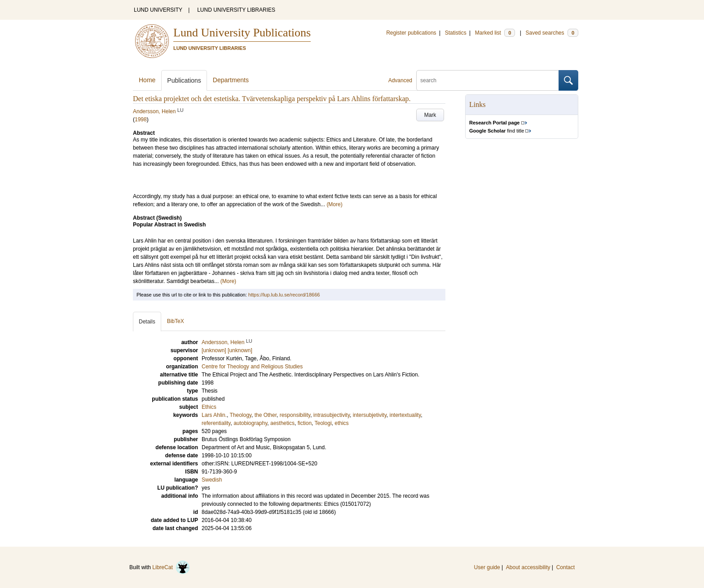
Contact (565, 567)
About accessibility (528, 567)
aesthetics (282, 423)
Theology (241, 415)
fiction (305, 423)
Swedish (212, 480)
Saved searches (552, 33)
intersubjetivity (370, 415)
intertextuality (405, 415)
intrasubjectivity (332, 415)
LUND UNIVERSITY (158, 10)
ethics (341, 423)
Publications (184, 80)
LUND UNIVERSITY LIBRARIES (236, 10)
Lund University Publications (242, 33)
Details (147, 322)
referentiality (216, 423)
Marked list (495, 33)
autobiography (250, 423)
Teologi (323, 423)
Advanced (400, 80)
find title (497, 131)
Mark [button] (430, 115)
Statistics (456, 33)
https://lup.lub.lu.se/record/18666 (284, 295)
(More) (334, 204)
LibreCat (171, 567)
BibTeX (176, 321)
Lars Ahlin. (214, 415)
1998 (141, 119)
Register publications (411, 33)
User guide (487, 567)
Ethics (209, 407)
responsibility (295, 415)
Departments (231, 80)
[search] (488, 80)
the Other (266, 415)
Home (147, 80)
